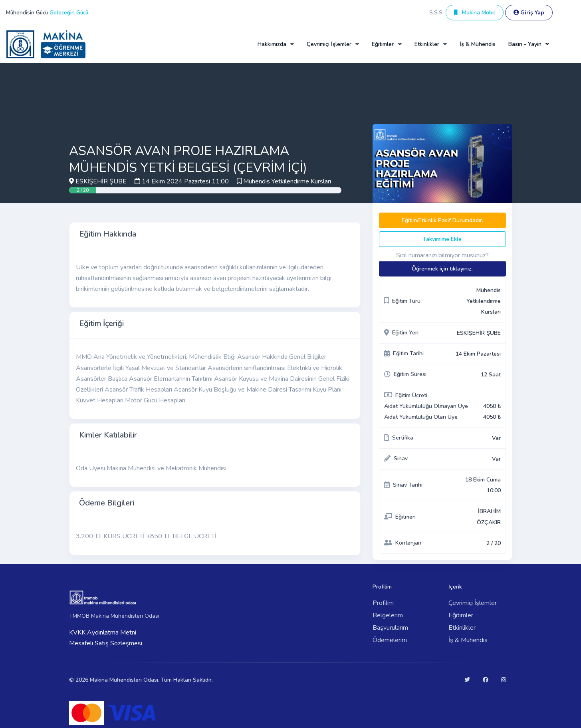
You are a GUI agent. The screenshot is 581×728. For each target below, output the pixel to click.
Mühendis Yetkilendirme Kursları (287, 181)
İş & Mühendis (478, 44)
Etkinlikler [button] (427, 44)
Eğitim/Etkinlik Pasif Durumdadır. (442, 220)
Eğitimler (461, 615)
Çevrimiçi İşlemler (473, 603)
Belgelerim (388, 615)
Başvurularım (390, 628)
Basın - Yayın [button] (525, 44)
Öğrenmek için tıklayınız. (442, 269)
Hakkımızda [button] (272, 44)
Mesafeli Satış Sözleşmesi (106, 643)
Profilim (383, 603)
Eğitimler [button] (383, 44)
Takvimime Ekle (442, 239)
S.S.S (436, 13)
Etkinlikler (462, 628)
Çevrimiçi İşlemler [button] (329, 44)
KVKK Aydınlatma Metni (103, 633)
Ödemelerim (390, 640)
